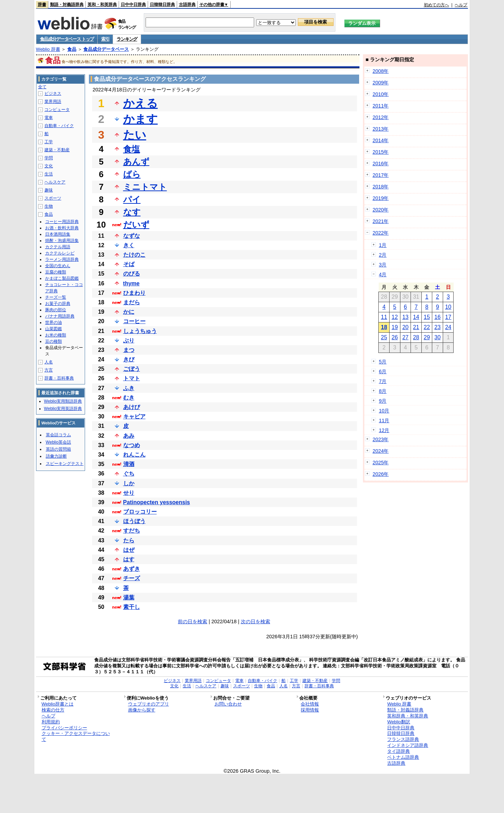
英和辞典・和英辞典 (408, 716)
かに (129, 312)
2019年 (380, 198)
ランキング (127, 39)
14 (416, 317)
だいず (136, 225)
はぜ (129, 550)
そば (129, 264)
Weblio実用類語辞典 (63, 401)
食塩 (132, 149)
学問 (49, 158)
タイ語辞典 (398, 751)
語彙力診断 (56, 456)
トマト (132, 378)
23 (437, 327)
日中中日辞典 (133, 5)
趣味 (49, 190)
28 (416, 337)
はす (129, 559)
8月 (383, 391)
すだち (132, 531)
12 (395, 317)
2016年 (380, 164)
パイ (132, 199)
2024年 (380, 451)
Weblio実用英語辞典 (63, 409)
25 (384, 337)
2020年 (380, 210)
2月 (383, 255)
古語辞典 (187, 5)
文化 (49, 166)
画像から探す (142, 710)
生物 (49, 206)
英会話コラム (58, 435)
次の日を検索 (255, 621)
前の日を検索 (192, 621)
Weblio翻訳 (398, 722)
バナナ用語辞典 (60, 316)
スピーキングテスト (65, 464)
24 (448, 327)
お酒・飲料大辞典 (62, 228)
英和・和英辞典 (102, 5)
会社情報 (310, 704)
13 (405, 317)
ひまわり (134, 293)
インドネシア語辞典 (408, 745)
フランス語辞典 (403, 739)
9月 (383, 401)
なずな (132, 236)
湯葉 (129, 597)
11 (384, 317)
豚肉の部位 (56, 310)
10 (448, 307)
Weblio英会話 (58, 442)
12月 (384, 430)
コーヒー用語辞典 (62, 222)
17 (448, 317)
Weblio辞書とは (58, 704)
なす (132, 212)
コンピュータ (57, 110)
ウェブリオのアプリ (149, 704)
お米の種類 (56, 335)
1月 (383, 245)
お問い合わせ (228, 704)
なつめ (132, 445)
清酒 (129, 464)
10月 (384, 411)
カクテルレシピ (60, 253)
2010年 (380, 94)
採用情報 (310, 710)
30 (437, 337)
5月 (383, 362)
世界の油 (54, 322)
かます (141, 119)
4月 (383, 275)
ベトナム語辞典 (403, 757)
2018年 (380, 187)
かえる (141, 103)
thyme (131, 283)
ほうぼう (134, 521)
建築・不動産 (57, 150)
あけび (132, 407)
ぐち (129, 474)
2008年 (380, 71)
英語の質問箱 (58, 449)
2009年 (380, 83)
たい (135, 135)
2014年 (380, 140)
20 (405, 327)
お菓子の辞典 (58, 304)
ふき (129, 388)
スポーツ (53, 198)
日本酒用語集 (58, 234)
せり (129, 493)
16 (437, 317)
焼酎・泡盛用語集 (62, 241)
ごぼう (132, 369)
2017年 (380, 175)
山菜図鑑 (54, 329)
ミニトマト (145, 187)
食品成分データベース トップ (67, 39)
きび (129, 359)
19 (395, 327)
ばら (132, 174)
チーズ (132, 578)
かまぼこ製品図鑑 (62, 278)
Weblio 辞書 (48, 49)
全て (42, 87)
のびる (132, 274)
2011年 (380, 106)
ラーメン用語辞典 (62, 259)
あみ (129, 436)
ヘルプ (461, 5)
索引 (105, 39)
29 (427, 337)
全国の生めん (58, 266)
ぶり (129, 341)
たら (129, 540)
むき (129, 398)
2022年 (380, 233)
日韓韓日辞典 (162, 5)
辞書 (42, 5)
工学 (49, 142)
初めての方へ (436, 5)
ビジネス (53, 93)
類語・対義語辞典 (67, 5)
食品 (72, 49)
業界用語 (53, 102)
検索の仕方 (53, 710)
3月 (383, 265)
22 (427, 327)
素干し (132, 607)
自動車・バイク (59, 126)
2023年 (380, 439)
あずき (132, 569)
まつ (129, 350)
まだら (132, 302)
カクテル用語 (58, 247)
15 (427, 317)
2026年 (380, 474)
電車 (49, 118)
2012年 (380, 117)
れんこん (134, 455)
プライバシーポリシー (64, 728)
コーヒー (134, 321)
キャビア (134, 416)
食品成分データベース (106, 49)
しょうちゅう (140, 331)
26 (395, 337)
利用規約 (51, 722)
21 (416, 327)
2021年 (380, 221)
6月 (383, 371)
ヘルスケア (55, 182)
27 (405, 337)
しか (129, 483)
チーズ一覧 (56, 297)
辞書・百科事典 (59, 378)
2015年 (380, 152)
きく (129, 245)
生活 (49, 174)
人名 (49, 362)
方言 (49, 370)
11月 (384, 421)
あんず (136, 162)
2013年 (380, 129)
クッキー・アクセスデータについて (76, 736)
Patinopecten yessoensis (157, 502)
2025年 (380, 463)
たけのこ (134, 255)
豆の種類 (54, 341)
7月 (383, 381)
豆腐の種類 (56, 272)
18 (384, 327)
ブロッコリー (140, 512)
